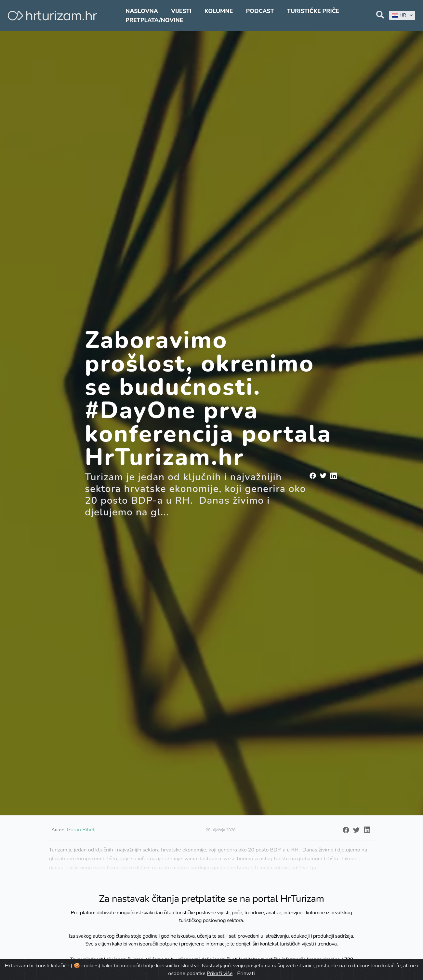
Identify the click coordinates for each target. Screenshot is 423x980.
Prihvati (246, 973)
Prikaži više (220, 973)
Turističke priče (313, 11)
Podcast (260, 11)
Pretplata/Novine (154, 20)
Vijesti (181, 11)
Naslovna (142, 11)
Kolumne (219, 11)
